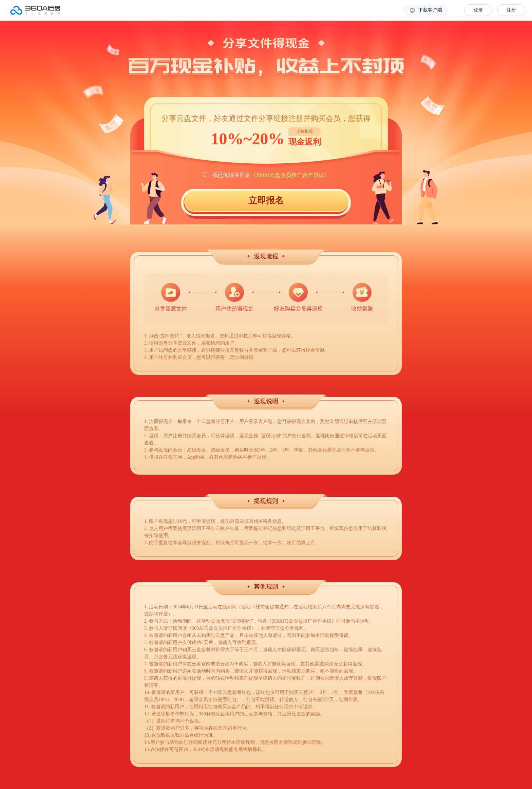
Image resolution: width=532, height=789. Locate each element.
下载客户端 (425, 11)
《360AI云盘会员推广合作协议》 (290, 175)
